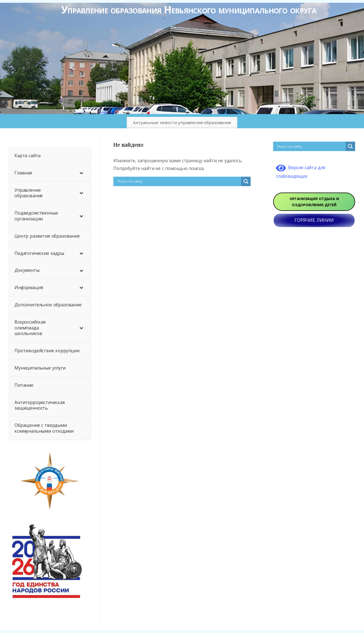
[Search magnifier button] (246, 181)
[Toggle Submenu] (81, 173)
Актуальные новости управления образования (182, 122)
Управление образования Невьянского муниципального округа (189, 10)
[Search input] (179, 181)
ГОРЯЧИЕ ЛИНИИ (314, 220)
